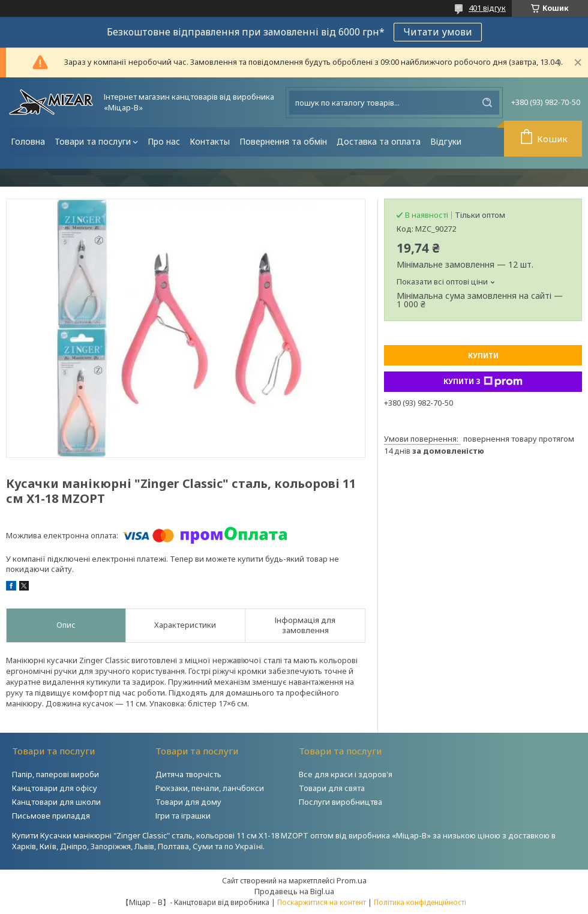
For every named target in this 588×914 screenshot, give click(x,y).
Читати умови (438, 32)
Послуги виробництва (340, 802)
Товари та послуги (93, 141)
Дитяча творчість (188, 774)
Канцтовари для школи (56, 802)
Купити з (483, 382)
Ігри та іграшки (183, 816)
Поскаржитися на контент (322, 902)
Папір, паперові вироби (55, 774)
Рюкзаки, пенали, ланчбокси (210, 788)
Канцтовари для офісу (55, 788)
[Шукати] (487, 103)
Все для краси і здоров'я (346, 774)
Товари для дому (188, 802)
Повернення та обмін (283, 141)
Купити (483, 356)
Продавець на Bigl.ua (294, 891)
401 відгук (487, 8)
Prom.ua (352, 880)
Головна (28, 141)
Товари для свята (332, 788)
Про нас (164, 141)
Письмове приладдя (51, 816)
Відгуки (446, 141)
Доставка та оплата (379, 141)
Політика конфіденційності (420, 902)
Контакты (210, 141)
